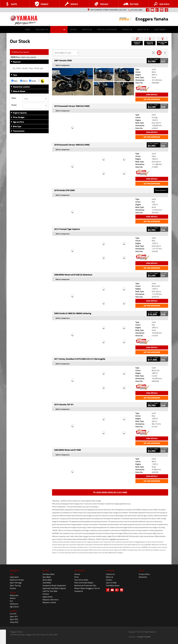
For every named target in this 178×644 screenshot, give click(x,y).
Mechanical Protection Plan (85, 585)
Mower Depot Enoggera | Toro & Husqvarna (87, 590)
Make (14, 98)
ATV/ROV (13, 611)
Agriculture (14, 607)
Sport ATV (14, 616)
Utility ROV (14, 622)
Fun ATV (13, 614)
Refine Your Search (20, 52)
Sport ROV (14, 619)
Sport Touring (15, 585)
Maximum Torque (17, 580)
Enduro (13, 598)
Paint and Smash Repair (84, 583)
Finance (127, 29)
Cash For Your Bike (50, 591)
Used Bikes (47, 583)
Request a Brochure (50, 600)
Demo (24, 81)
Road (12, 574)
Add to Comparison (63, 65)
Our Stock (59, 29)
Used (32, 81)
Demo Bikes (47, 580)
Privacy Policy (144, 574)
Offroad (13, 592)
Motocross (14, 595)
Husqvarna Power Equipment (54, 585)
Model (14, 105)
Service (87, 29)
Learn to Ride (111, 583)
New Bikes (41, 29)
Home (28, 29)
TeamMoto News (113, 585)
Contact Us (110, 574)
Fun (11, 601)
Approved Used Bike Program (54, 588)
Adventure (14, 604)
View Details (152, 95)
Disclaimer (143, 577)
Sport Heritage (16, 583)
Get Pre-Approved (152, 99)
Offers (73, 29)
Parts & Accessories (107, 29)
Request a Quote (49, 602)
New (14, 81)
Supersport (14, 577)
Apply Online (48, 597)
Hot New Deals (49, 574)
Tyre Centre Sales (81, 580)
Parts (77, 577)
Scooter (13, 588)
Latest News (160, 29)
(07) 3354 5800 (136, 10)
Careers (109, 580)
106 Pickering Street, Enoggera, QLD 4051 (107, 10)
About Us (143, 29)
